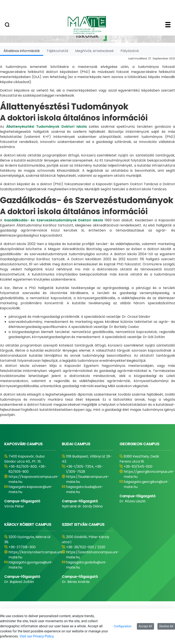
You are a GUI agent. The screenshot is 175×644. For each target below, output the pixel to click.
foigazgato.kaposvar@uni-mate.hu (31, 489)
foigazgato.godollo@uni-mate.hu (86, 565)
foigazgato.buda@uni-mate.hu (85, 489)
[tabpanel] (87, 237)
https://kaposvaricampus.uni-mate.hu (34, 479)
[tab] (22, 51)
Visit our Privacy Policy (37, 636)
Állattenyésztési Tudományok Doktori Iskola (46, 127)
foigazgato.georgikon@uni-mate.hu (146, 484)
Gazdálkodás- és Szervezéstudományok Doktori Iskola (53, 220)
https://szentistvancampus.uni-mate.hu (93, 555)
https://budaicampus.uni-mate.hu (88, 479)
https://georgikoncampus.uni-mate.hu (149, 474)
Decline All (166, 626)
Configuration (123, 626)
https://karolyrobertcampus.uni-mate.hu (36, 555)
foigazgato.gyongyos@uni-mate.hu (31, 565)
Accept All (145, 626)
